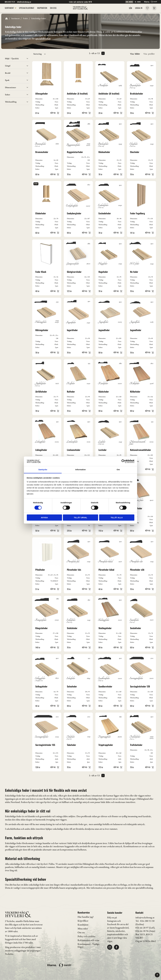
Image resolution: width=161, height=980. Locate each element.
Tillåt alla (117, 518)
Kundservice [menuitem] (84, 912)
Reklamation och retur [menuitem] (88, 940)
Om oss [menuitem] (81, 932)
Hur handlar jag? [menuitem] (86, 917)
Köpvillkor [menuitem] (83, 921)
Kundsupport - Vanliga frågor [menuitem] (88, 945)
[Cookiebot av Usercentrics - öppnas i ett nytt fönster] (123, 461)
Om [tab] (118, 470)
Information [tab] (81, 470)
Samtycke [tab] (43, 470)
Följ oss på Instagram (112, 919)
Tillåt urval (80, 518)
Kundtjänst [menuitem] (83, 925)
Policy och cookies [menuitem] (86, 936)
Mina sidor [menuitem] (83, 929)
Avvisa (44, 518)
